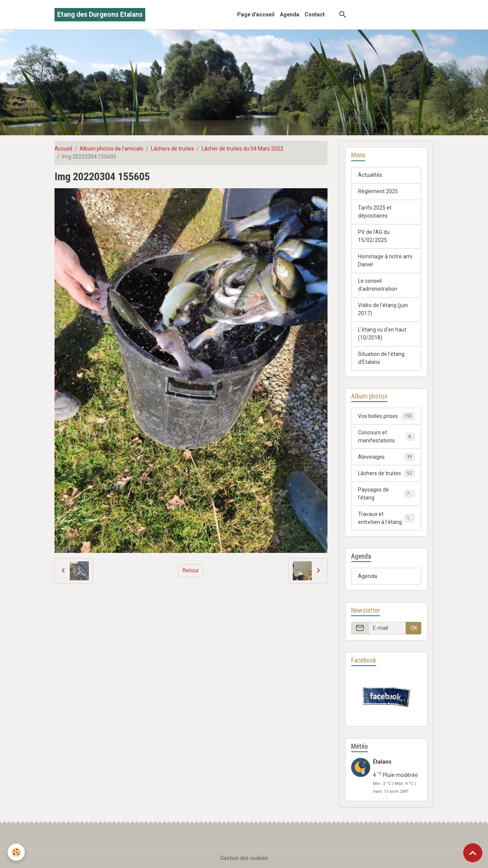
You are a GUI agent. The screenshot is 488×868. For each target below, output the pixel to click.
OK (414, 628)
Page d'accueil (256, 14)
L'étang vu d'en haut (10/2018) (382, 334)
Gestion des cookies (244, 858)
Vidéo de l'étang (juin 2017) (383, 309)
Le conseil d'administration (378, 285)
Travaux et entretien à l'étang (386, 518)
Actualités (370, 175)
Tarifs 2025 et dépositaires (375, 212)
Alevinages (386, 457)
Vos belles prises (386, 416)
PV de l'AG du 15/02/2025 (374, 236)
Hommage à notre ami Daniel (385, 260)
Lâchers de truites (173, 149)
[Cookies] (16, 852)
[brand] (100, 15)
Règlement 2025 (378, 191)
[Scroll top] (473, 853)
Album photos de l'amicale (112, 149)
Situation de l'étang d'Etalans (381, 358)
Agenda (290, 14)
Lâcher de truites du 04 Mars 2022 (242, 149)
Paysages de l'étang (386, 494)
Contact (315, 14)
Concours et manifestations (386, 436)
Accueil (63, 149)
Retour (191, 570)
